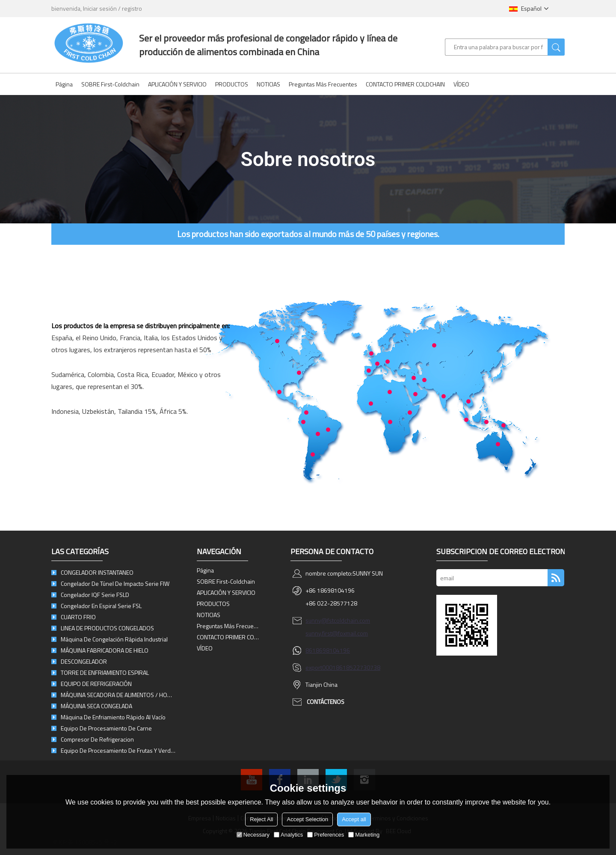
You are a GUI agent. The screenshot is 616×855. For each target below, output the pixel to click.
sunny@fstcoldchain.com (338, 620)
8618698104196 (328, 650)
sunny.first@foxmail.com (337, 633)
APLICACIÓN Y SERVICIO (177, 84)
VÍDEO (461, 84)
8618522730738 (358, 667)
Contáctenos (326, 702)
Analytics (288, 835)
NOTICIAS (268, 84)
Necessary (253, 835)
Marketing (364, 835)
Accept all (354, 819)
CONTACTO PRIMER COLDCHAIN (405, 84)
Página (64, 84)
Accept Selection (307, 819)
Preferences (326, 835)
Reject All (261, 819)
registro (132, 8)
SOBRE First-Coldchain (110, 84)
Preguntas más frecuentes (323, 84)
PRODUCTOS (232, 84)
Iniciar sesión (100, 8)
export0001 (321, 667)
